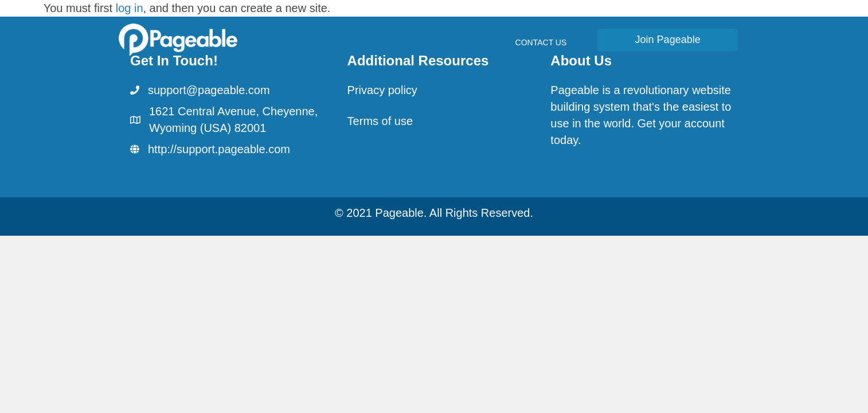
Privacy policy (382, 90)
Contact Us (541, 42)
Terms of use (380, 121)
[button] (668, 40)
